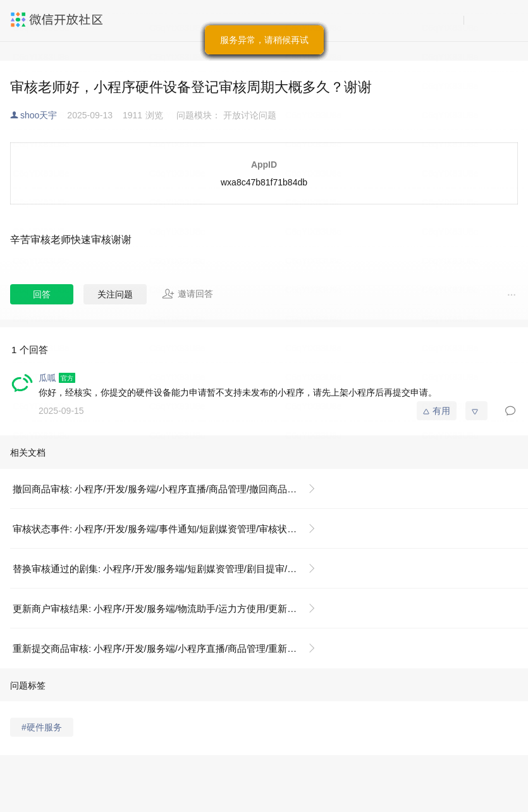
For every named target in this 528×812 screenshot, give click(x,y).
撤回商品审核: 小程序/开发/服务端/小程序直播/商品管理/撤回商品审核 (159, 489)
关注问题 (115, 294)
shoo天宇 (39, 115)
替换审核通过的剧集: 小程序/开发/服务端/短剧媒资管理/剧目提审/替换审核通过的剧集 (169, 569)
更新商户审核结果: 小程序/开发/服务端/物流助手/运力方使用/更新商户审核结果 (169, 609)
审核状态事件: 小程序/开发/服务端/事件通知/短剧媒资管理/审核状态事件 (164, 529)
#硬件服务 (42, 727)
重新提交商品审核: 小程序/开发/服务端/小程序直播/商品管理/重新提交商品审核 (169, 648)
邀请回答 (187, 294)
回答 (42, 294)
